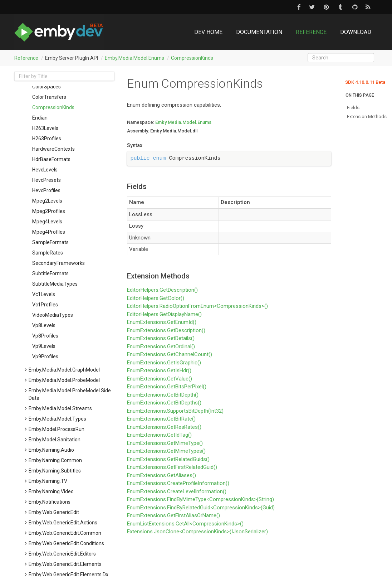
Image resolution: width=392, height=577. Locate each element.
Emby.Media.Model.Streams (60, 408)
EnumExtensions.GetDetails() (161, 338)
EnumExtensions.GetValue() (160, 379)
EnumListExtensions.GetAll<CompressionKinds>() (185, 524)
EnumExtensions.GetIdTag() (159, 435)
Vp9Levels (44, 346)
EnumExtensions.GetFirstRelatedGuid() (172, 467)
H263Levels (45, 128)
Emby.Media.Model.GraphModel (64, 370)
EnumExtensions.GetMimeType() (165, 443)
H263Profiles (47, 139)
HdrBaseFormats (51, 159)
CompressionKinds (192, 58)
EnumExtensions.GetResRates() (164, 427)
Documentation (259, 32)
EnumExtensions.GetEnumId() (162, 322)
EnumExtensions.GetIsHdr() (159, 370)
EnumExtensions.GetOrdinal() (161, 346)
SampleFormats (50, 242)
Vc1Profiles (45, 305)
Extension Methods (367, 117)
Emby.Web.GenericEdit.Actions (63, 523)
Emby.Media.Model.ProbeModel (64, 380)
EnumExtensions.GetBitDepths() (164, 403)
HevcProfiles (46, 190)
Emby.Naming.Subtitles (55, 471)
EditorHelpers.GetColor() (156, 298)
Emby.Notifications (50, 502)
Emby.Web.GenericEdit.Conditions (66, 543)
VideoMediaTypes (53, 315)
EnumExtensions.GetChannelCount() (170, 354)
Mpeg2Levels (47, 201)
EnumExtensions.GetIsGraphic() (164, 363)
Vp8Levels (44, 325)
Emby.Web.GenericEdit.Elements (65, 564)
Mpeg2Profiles (49, 211)
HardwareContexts (53, 149)
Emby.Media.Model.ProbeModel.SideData (70, 394)
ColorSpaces (46, 87)
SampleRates (48, 253)
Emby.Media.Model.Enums (134, 58)
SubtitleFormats (50, 273)
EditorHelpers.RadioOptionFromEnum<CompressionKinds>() (197, 306)
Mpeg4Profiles (49, 232)
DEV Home (208, 32)
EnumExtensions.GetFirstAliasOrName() (173, 515)
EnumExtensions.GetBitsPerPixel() (167, 387)
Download (356, 32)
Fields (353, 108)
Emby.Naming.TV (48, 481)
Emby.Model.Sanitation (55, 440)
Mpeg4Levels (47, 222)
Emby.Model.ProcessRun (57, 429)
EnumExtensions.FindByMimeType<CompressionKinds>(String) (200, 499)
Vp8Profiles (45, 336)
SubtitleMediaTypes (55, 284)
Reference (311, 32)
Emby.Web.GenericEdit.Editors (62, 554)
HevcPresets (46, 180)
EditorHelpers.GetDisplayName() (164, 314)
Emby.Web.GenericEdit (54, 512)
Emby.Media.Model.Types (57, 419)
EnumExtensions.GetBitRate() (161, 419)
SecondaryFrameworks (58, 263)
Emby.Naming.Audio (51, 450)
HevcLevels (45, 170)
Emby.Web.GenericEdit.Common (65, 533)
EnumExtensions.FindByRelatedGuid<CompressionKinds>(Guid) (201, 508)
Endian (40, 118)
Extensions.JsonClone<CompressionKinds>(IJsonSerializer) (197, 532)
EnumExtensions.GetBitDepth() (163, 395)
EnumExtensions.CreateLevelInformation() (177, 491)
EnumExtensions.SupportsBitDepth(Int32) (175, 411)
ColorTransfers (49, 97)
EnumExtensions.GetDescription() (166, 330)
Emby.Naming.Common (55, 460)
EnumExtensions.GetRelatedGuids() (168, 459)
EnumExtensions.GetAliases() (161, 475)
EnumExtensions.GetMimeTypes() (166, 451)
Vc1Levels (44, 294)
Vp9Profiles (45, 357)
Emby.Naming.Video (51, 491)
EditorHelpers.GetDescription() (162, 290)
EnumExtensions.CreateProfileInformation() (178, 483)
